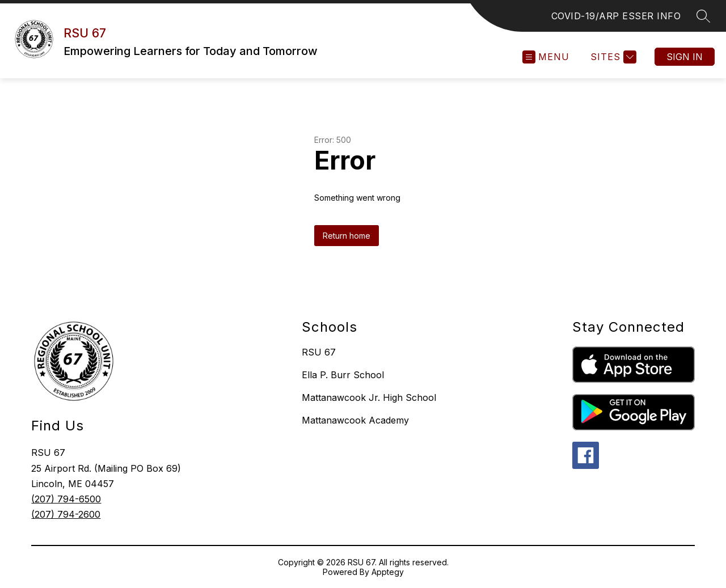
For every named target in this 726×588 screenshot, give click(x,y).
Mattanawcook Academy (355, 420)
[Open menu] (546, 57)
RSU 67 (319, 352)
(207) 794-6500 (66, 499)
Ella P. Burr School (343, 375)
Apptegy (388, 572)
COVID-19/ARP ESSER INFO (616, 16)
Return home (347, 236)
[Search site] (703, 16)
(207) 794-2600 (66, 514)
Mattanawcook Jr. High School (369, 397)
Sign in (685, 57)
